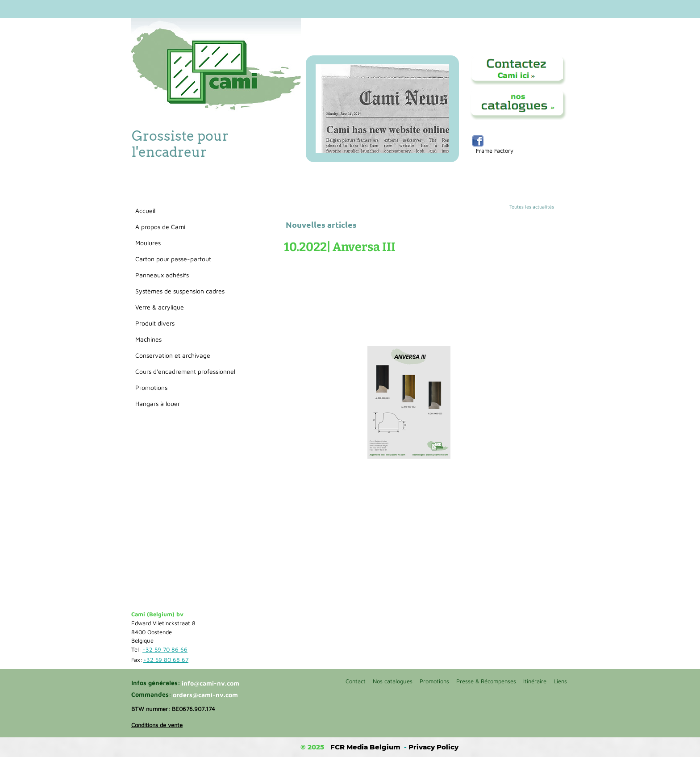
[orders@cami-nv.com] (207, 695)
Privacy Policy (433, 747)
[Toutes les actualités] (539, 207)
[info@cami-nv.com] (214, 683)
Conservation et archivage (173, 355)
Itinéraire (535, 681)
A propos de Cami (160, 227)
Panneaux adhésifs (162, 275)
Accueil (145, 211)
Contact (356, 681)
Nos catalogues (393, 681)
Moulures (148, 243)
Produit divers (155, 323)
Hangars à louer (158, 404)
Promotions (151, 387)
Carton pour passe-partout (173, 259)
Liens (560, 681)
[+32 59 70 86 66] (167, 650)
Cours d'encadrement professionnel (185, 371)
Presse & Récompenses (486, 681)
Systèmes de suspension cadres (180, 291)
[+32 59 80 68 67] (167, 660)
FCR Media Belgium (365, 747)
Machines (148, 339)
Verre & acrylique (160, 307)
